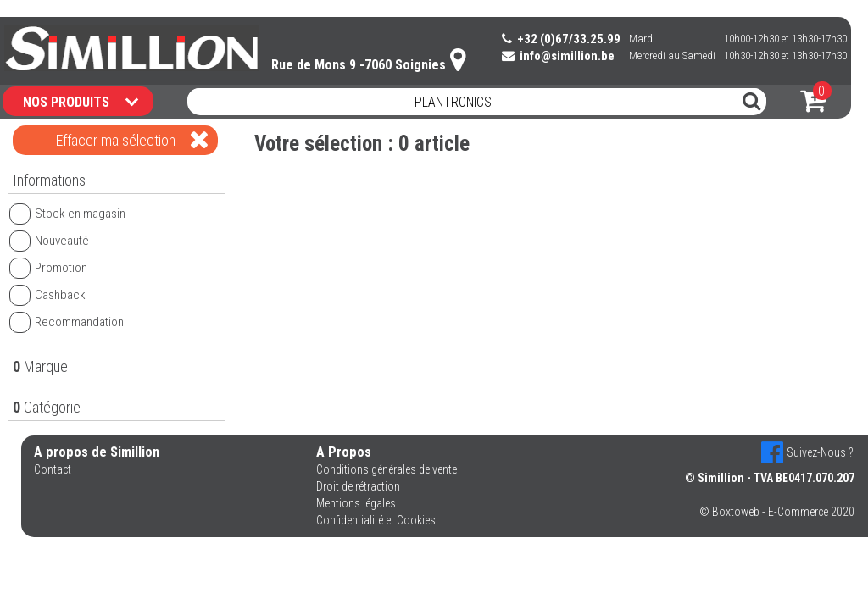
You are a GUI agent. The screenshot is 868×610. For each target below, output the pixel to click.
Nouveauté (49, 241)
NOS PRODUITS (81, 102)
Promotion (48, 268)
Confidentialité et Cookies (376, 520)
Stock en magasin (67, 213)
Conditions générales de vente (387, 469)
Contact (53, 469)
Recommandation (67, 322)
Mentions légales (356, 503)
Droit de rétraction (358, 486)
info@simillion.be (558, 56)
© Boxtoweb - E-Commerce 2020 (777, 512)
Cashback (47, 295)
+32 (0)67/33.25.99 (561, 39)
